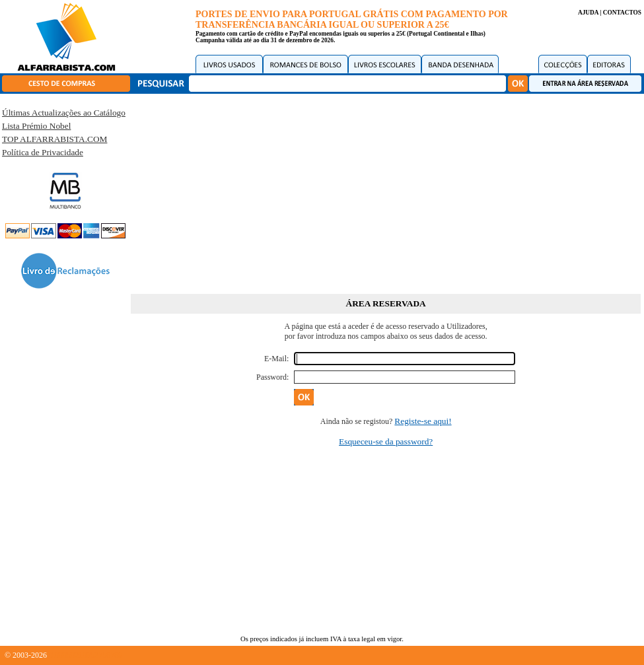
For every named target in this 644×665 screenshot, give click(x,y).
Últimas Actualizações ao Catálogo (64, 113)
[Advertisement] (386, 192)
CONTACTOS (622, 13)
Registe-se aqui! (423, 421)
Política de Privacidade (43, 152)
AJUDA (588, 13)
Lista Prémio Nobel (36, 126)
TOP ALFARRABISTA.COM (54, 139)
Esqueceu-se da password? (386, 441)
